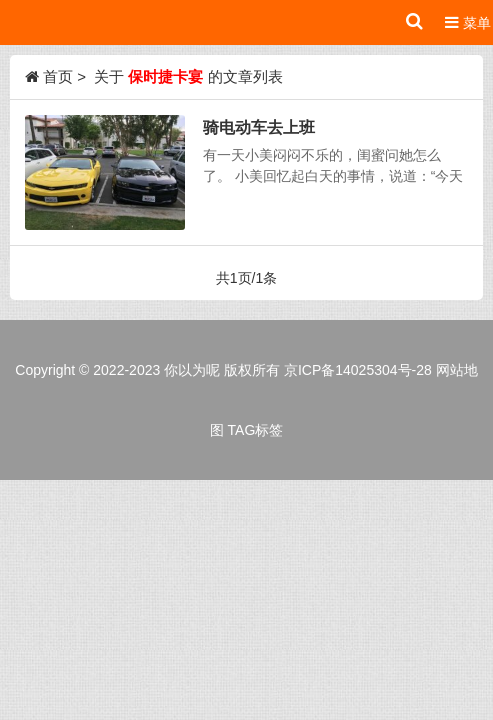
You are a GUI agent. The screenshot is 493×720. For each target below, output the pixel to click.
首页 (58, 76)
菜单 (468, 22)
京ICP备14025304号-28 (358, 370)
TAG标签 (256, 430)
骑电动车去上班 (259, 127)
